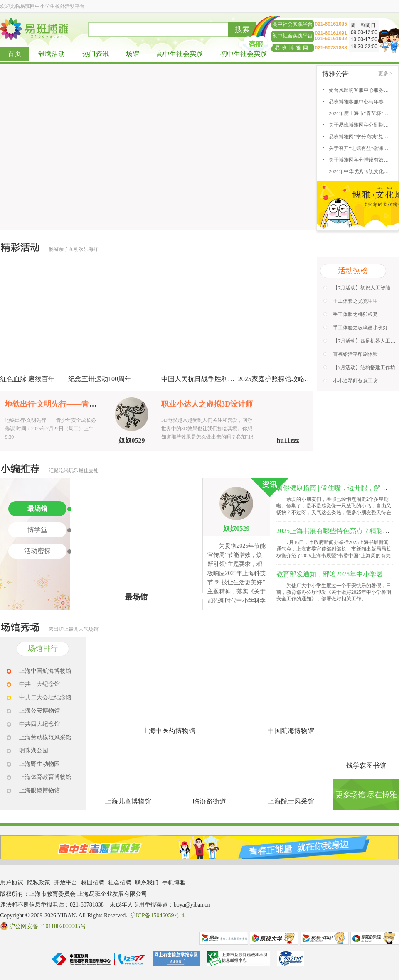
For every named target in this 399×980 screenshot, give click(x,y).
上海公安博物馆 (39, 711)
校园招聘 (93, 883)
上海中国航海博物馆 (45, 671)
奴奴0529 (132, 440)
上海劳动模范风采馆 (45, 737)
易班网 (224, 938)
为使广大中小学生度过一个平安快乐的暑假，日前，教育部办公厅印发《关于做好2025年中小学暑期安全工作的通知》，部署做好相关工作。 (334, 592)
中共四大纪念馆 (39, 724)
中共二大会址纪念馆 (45, 697)
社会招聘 (120, 883)
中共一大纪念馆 (39, 684)
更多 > (385, 73)
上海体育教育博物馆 (45, 777)
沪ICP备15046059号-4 (157, 915)
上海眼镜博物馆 (39, 790)
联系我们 (147, 883)
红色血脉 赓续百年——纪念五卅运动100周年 (66, 379)
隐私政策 (39, 883)
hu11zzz (288, 440)
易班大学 (274, 938)
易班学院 (375, 938)
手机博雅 (174, 883)
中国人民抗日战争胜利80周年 (204, 379)
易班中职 (324, 938)
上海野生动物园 (39, 764)
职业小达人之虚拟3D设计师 (207, 404)
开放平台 (66, 883)
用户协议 (12, 883)
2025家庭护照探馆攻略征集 (278, 379)
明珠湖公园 (34, 751)
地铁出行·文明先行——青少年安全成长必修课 (81, 404)
